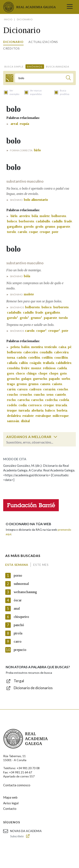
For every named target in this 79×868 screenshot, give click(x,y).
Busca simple (14, 67)
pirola (18, 633)
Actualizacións (43, 42)
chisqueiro (21, 617)
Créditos (11, 48)
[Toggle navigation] (70, 7)
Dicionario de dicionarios (33, 688)
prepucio (20, 650)
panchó (19, 625)
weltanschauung (25, 592)
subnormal (21, 584)
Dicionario (13, 42)
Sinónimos (35, 67)
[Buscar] (68, 78)
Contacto (10, 809)
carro (18, 641)
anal (17, 608)
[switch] (55, 437)
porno (18, 575)
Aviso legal (11, 803)
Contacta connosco (17, 785)
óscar (18, 600)
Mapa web (10, 797)
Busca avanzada (58, 67)
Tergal (19, 681)
